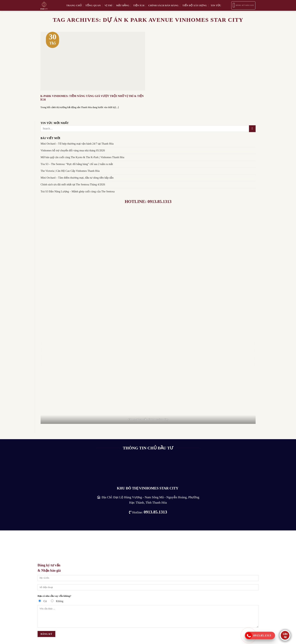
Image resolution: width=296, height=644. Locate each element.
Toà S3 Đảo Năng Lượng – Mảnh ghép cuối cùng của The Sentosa (78, 191)
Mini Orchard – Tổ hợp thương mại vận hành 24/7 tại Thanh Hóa (77, 144)
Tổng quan (93, 5)
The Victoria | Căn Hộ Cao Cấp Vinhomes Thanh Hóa (70, 171)
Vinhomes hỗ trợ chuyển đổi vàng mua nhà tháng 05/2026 (73, 150)
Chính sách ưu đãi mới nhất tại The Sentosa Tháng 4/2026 (73, 184)
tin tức (216, 5)
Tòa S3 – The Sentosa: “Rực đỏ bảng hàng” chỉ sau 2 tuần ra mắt (77, 164)
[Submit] (252, 129)
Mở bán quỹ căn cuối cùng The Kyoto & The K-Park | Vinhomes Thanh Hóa (82, 157)
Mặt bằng (123, 5)
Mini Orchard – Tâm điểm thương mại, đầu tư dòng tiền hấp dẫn (77, 178)
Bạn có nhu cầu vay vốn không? (54, 596)
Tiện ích (139, 5)
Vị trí (108, 5)
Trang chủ (74, 5)
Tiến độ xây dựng (195, 5)
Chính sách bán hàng (163, 5)
